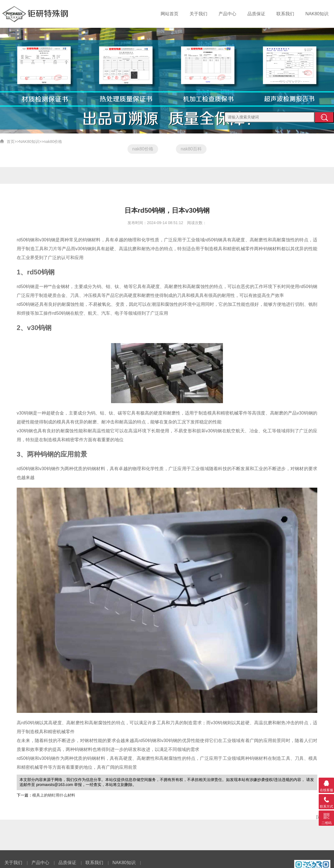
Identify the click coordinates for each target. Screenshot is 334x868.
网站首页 (176, 14)
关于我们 (204, 14)
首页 (11, 142)
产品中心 (232, 14)
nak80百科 (191, 149)
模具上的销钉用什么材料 (54, 795)
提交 (324, 117)
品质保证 (260, 14)
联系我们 (287, 14)
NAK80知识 (318, 14)
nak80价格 (53, 142)
